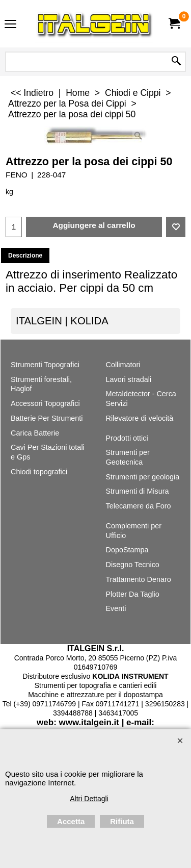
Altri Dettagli (89, 799)
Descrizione (25, 256)
